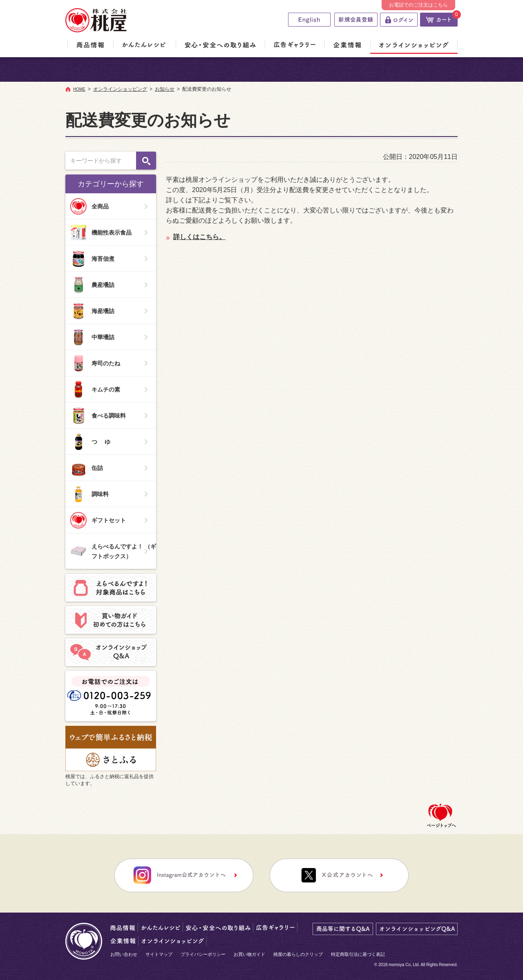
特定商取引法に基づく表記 (358, 954)
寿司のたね (95, 363)
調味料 (89, 494)
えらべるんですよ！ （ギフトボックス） (113, 551)
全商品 (89, 206)
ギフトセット (98, 520)
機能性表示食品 (101, 233)
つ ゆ (90, 442)
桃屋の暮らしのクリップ (298, 954)
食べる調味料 (98, 416)
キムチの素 (95, 389)
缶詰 (87, 468)
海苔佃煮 (92, 259)
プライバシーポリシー (203, 954)
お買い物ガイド (249, 954)
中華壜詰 (92, 337)
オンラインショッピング (120, 89)
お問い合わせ (124, 954)
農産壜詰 (92, 285)
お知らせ (165, 89)
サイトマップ (159, 954)
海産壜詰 (92, 311)
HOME (79, 89)
